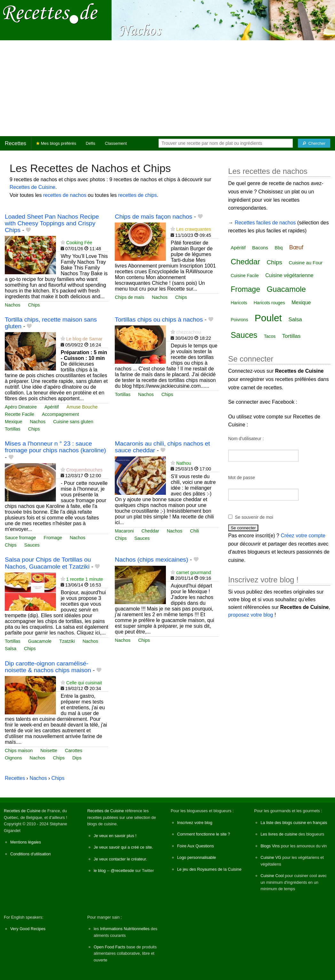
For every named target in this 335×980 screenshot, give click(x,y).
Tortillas (13, 429)
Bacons (260, 248)
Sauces (32, 545)
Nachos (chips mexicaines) (151, 560)
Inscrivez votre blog (195, 823)
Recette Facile (19, 414)
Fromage (53, 538)
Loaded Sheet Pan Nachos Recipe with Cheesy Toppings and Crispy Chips (52, 223)
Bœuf (296, 247)
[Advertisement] (167, 88)
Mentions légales (26, 842)
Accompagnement (60, 414)
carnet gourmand (194, 572)
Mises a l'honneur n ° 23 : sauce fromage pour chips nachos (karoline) (55, 447)
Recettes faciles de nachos (265, 223)
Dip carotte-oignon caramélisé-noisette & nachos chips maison (48, 667)
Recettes (16, 143)
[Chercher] (314, 143)
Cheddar (150, 531)
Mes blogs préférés (56, 143)
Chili (195, 531)
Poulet (268, 318)
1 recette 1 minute (85, 579)
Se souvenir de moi (254, 517)
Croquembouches (84, 470)
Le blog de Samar (84, 339)
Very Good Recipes (28, 929)
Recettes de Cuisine (32, 187)
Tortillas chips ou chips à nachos (159, 319)
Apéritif (52, 407)
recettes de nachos (65, 195)
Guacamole (40, 641)
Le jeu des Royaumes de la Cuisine (209, 869)
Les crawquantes (194, 229)
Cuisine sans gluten (73, 422)
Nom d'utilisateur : (246, 439)
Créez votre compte (303, 536)
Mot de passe (242, 478)
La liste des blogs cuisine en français (294, 823)
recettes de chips (138, 195)
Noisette (49, 751)
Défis (90, 143)
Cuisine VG (271, 857)
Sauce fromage (20, 538)
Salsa (11, 649)
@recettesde (122, 871)
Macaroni (124, 531)
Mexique (13, 422)
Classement (116, 143)
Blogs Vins (270, 846)
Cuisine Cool (272, 876)
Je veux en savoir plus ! (115, 836)
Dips (77, 758)
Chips (34, 305)
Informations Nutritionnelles (125, 929)
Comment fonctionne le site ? (204, 834)
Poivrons (239, 320)
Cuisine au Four (306, 263)
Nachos (13, 305)
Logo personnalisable (197, 857)
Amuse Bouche (82, 407)
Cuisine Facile (245, 276)
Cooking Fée (79, 243)
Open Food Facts (109, 947)
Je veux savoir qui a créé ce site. (123, 847)
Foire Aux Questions (195, 846)
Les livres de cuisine (279, 834)
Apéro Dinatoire (21, 407)
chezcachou (188, 332)
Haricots (239, 303)
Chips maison (19, 751)
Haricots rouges (269, 303)
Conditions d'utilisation (31, 854)
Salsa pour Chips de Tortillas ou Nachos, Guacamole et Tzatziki (48, 563)
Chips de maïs (129, 297)
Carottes (74, 751)
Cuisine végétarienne (289, 275)
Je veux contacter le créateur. (120, 859)
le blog (100, 871)
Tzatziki (67, 641)
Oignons (13, 758)
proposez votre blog (251, 615)
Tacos (270, 336)
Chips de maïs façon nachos (153, 217)
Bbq (279, 248)
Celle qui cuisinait (84, 683)
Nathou (183, 463)
